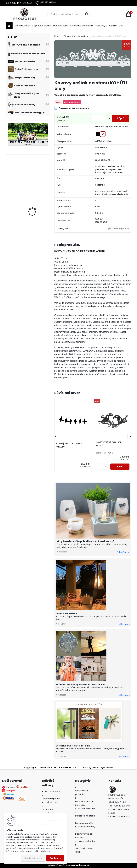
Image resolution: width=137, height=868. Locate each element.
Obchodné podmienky (82, 26)
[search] (86, 14)
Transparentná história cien (72, 108)
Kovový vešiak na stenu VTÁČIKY (69, 445)
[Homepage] (9, 26)
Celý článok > (123, 552)
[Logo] (25, 14)
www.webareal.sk (80, 865)
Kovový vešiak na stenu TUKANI (109, 444)
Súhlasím (55, 858)
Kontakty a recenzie (106, 26)
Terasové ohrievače (66, 613)
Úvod (57, 36)
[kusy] (99, 118)
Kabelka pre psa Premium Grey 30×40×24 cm (32, 171)
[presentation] (56, 436)
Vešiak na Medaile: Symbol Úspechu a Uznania (80, 684)
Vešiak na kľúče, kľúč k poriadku (73, 746)
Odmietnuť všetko (33, 858)
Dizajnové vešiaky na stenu (76, 36)
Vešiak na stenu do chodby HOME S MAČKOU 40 (36, 203)
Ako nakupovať (23, 26)
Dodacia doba (61, 26)
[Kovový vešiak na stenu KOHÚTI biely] (93, 59)
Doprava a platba (42, 26)
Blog (121, 26)
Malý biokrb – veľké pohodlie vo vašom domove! (85, 541)
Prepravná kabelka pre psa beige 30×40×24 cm (36, 231)
